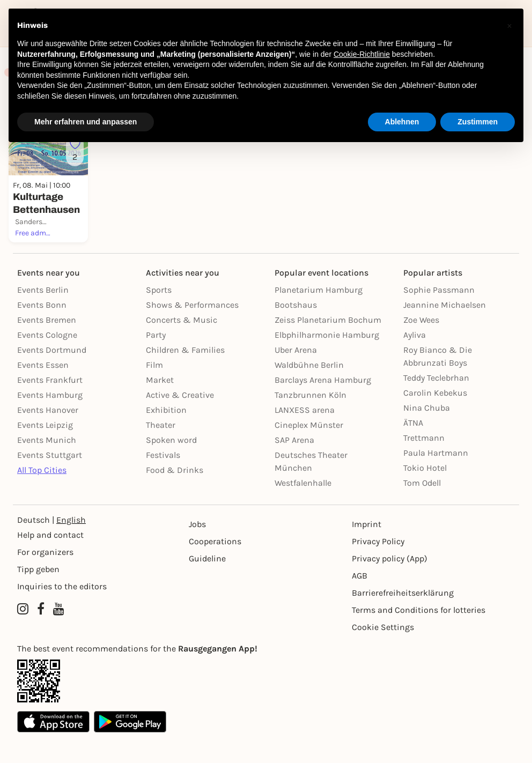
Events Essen (43, 389)
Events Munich (47, 464)
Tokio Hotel (425, 492)
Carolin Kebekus (435, 417)
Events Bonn (42, 329)
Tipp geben (38, 593)
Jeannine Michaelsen (445, 329)
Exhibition (166, 434)
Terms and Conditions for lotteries (419, 634)
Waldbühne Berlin (309, 389)
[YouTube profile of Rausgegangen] (59, 633)
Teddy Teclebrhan (436, 402)
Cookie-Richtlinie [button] (362, 54)
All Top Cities (42, 494)
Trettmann (424, 462)
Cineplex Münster (309, 449)
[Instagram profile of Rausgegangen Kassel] (23, 633)
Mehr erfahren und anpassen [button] (86, 122)
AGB (360, 600)
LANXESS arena (305, 434)
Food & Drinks (175, 494)
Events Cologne (47, 359)
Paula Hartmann (436, 477)
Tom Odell (422, 507)
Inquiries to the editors (62, 610)
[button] (509, 26)
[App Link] (266, 705)
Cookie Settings (383, 651)
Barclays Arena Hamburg (323, 404)
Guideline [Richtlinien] (207, 583)
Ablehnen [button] (402, 122)
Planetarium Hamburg (319, 314)
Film (154, 389)
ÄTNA (413, 447)
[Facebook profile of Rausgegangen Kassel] (41, 633)
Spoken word (171, 464)
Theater (161, 449)
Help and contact (50, 559)
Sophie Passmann (439, 314)
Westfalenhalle (303, 507)
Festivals (163, 479)
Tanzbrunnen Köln (311, 419)
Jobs (197, 548)
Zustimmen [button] (478, 122)
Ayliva (415, 359)
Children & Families (185, 374)
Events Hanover (48, 434)
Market (160, 404)
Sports (159, 314)
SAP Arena (294, 464)
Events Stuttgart (50, 479)
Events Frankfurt (50, 404)
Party (156, 359)
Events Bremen (47, 344)
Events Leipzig (45, 449)
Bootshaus (296, 329)
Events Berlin (43, 314)
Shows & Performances (192, 329)
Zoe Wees (421, 344)
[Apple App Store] (53, 746)
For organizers (45, 576)
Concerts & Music (182, 344)
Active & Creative (180, 419)
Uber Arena (296, 374)
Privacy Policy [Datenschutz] (378, 565)
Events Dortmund (52, 374)
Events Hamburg (50, 419)
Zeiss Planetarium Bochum (328, 344)
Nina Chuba (427, 432)
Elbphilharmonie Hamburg (327, 359)
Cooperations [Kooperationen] (215, 565)
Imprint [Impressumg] (367, 548)
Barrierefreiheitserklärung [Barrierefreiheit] (403, 617)
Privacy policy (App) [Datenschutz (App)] (390, 583)
